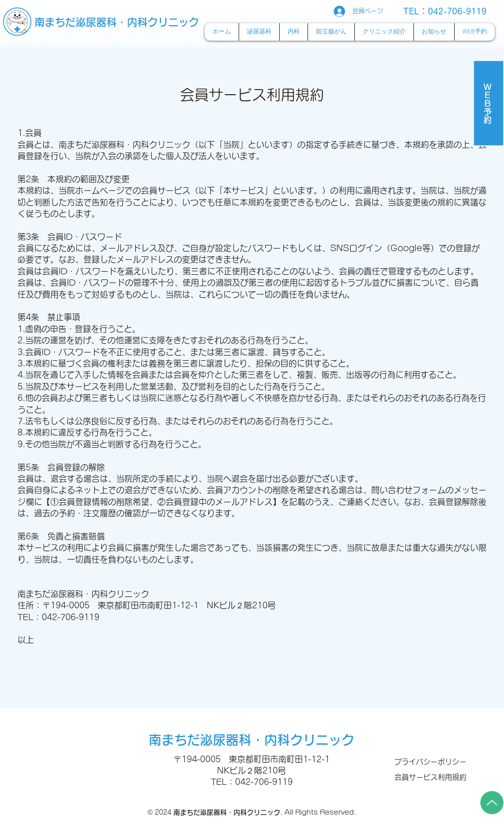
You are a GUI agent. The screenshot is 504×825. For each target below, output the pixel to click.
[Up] (492, 803)
